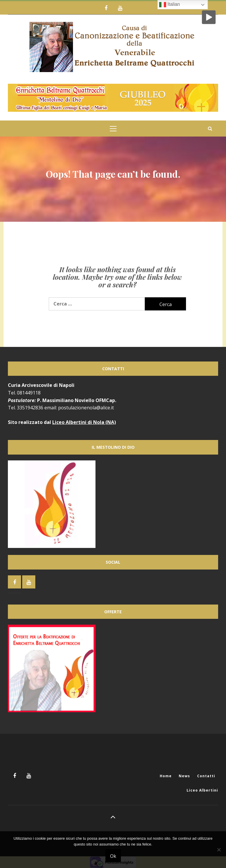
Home (166, 776)
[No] (219, 853)
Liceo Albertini (202, 790)
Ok (113, 856)
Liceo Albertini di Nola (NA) (84, 422)
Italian (169, 5)
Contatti (206, 776)
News (184, 776)
